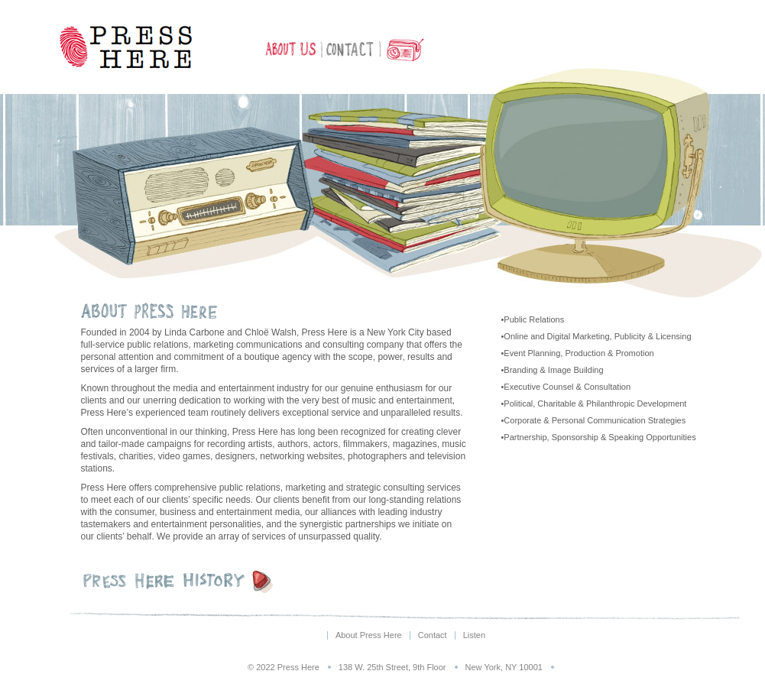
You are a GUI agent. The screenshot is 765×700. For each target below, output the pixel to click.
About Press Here (292, 50)
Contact (351, 50)
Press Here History (196, 582)
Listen (403, 50)
